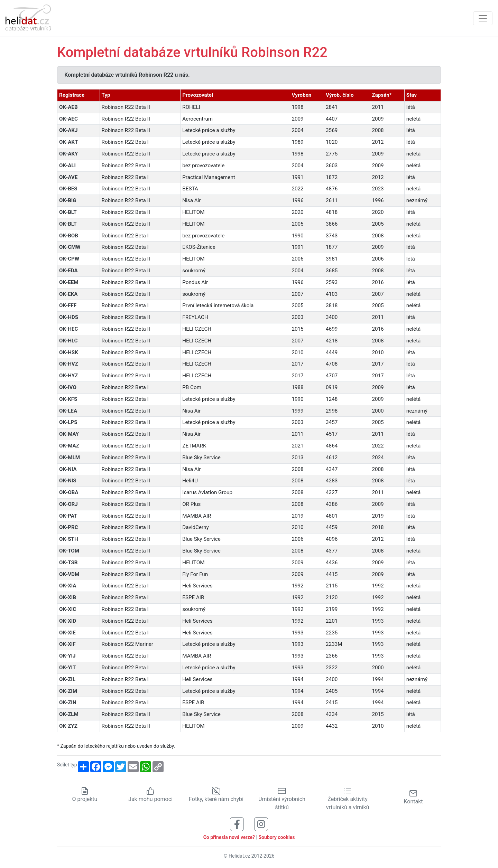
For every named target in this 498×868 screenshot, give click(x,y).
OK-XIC (68, 609)
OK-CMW (70, 247)
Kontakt (413, 797)
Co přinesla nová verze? (229, 837)
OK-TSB (68, 563)
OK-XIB (68, 597)
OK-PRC (69, 527)
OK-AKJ (68, 130)
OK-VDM (69, 574)
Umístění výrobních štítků (282, 799)
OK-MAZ (69, 446)
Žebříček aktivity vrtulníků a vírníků (348, 799)
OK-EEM (69, 282)
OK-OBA (69, 492)
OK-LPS (68, 422)
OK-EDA (68, 271)
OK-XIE (67, 633)
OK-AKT (68, 142)
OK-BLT (68, 212)
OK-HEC (68, 329)
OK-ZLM (69, 714)
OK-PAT (68, 516)
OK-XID (68, 621)
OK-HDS (69, 317)
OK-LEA (68, 411)
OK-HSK (69, 352)
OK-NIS (68, 481)
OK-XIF (67, 644)
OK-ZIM (68, 691)
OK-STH (69, 539)
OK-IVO (68, 387)
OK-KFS (68, 399)
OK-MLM (70, 457)
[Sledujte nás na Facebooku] (237, 824)
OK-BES (68, 189)
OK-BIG (68, 200)
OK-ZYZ (68, 726)
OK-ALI (67, 166)
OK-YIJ (67, 656)
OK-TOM (69, 551)
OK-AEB (68, 107)
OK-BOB (69, 236)
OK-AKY (68, 154)
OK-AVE (68, 177)
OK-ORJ (68, 504)
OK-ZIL (67, 679)
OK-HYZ (68, 376)
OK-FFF (68, 305)
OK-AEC (68, 119)
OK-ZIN (68, 702)
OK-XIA (68, 586)
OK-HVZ (69, 364)
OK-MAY (69, 434)
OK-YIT (67, 668)
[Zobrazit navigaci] (483, 18)
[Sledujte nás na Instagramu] (261, 824)
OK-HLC (68, 341)
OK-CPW (69, 259)
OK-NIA (68, 469)
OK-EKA (68, 294)
